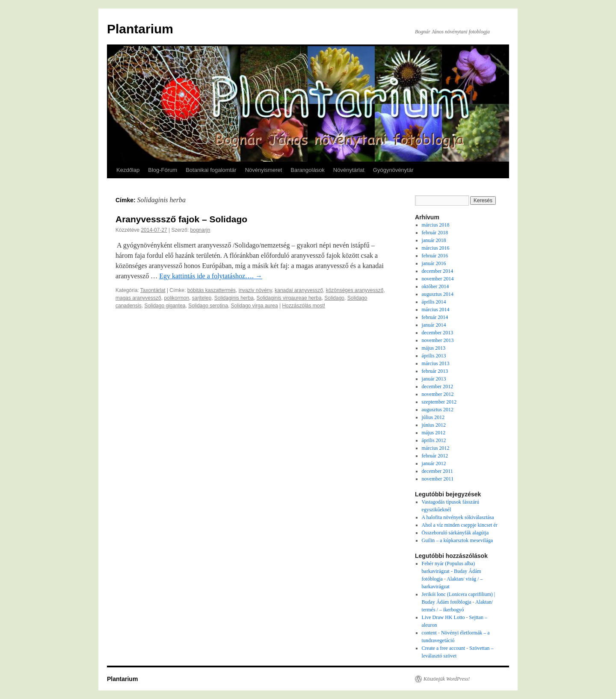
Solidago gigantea (165, 306)
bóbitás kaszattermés (212, 290)
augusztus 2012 (438, 410)
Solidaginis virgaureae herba (289, 298)
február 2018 (435, 233)
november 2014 (438, 279)
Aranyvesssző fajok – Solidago (181, 219)
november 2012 (438, 394)
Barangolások (308, 170)
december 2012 (438, 386)
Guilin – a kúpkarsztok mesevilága (458, 540)
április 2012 (434, 440)
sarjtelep (202, 298)
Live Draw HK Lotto (443, 617)
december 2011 (437, 471)
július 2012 (433, 417)
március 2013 (436, 363)
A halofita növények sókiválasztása (458, 517)
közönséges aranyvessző (355, 290)
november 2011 (438, 479)
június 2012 (434, 425)
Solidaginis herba (234, 298)
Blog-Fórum (163, 170)
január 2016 (434, 263)
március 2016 (436, 248)
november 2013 (438, 340)
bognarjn (200, 230)
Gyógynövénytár (393, 170)
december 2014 (438, 271)
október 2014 (435, 286)
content (429, 633)
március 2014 (436, 310)
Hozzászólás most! (304, 306)
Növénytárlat (349, 170)
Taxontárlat (153, 290)
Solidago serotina (208, 306)
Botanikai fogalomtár (211, 170)
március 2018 (436, 225)
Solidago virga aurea (255, 306)
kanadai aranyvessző (299, 290)
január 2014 (434, 325)
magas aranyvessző (138, 298)
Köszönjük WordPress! (447, 679)
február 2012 (435, 456)
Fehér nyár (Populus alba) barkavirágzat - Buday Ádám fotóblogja (452, 571)
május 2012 (434, 433)
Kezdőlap (128, 170)
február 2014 (435, 317)
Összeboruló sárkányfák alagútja (455, 533)
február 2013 (435, 371)
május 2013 (434, 348)
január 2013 (434, 379)
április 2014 (434, 302)
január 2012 (434, 463)
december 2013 (438, 333)
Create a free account (444, 648)
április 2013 (434, 356)
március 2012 (436, 448)
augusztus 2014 (438, 294)
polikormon (176, 298)
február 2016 (435, 256)
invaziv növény (255, 290)
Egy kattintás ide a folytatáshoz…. (211, 276)
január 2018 (434, 240)
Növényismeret (264, 170)
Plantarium (140, 29)
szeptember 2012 (439, 402)
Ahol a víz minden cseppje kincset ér (460, 525)
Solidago (334, 298)
